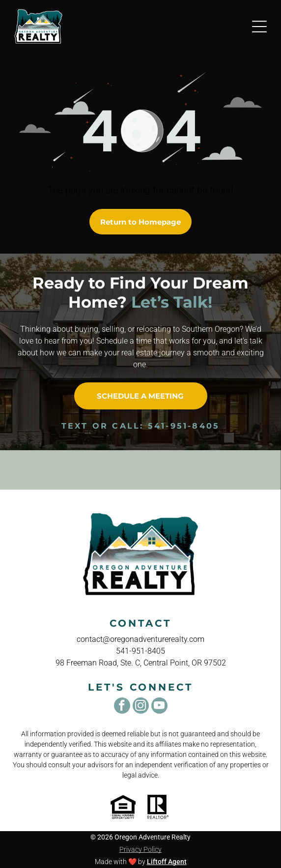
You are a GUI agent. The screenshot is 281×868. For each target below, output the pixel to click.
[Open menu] (259, 27)
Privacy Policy (140, 849)
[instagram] (141, 707)
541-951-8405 (184, 426)
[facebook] (122, 707)
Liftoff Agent (167, 862)
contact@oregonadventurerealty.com (140, 639)
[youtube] (159, 707)
